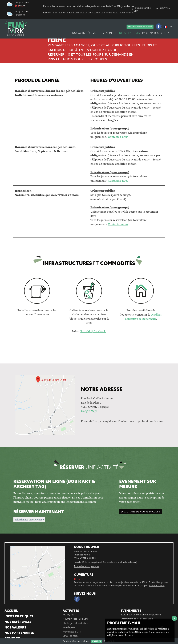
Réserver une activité (140, 26)
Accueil (11, 611)
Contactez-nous (118, 137)
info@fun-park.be (142, 8)
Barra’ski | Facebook (93, 331)
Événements (131, 611)
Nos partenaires (19, 633)
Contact (167, 33)
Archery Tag (68, 615)
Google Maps (89, 411)
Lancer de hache (71, 636)
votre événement (104, 33)
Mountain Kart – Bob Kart (75, 619)
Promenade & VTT (72, 632)
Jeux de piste (69, 627)
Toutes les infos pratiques (87, 566)
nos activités (81, 33)
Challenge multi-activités (75, 623)
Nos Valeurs (15, 627)
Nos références (18, 622)
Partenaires (150, 33)
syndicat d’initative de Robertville (143, 317)
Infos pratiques (129, 33)
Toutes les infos (126, 13)
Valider (97, 641)
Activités (71, 611)
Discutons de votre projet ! (140, 512)
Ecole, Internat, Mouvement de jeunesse (141, 615)
